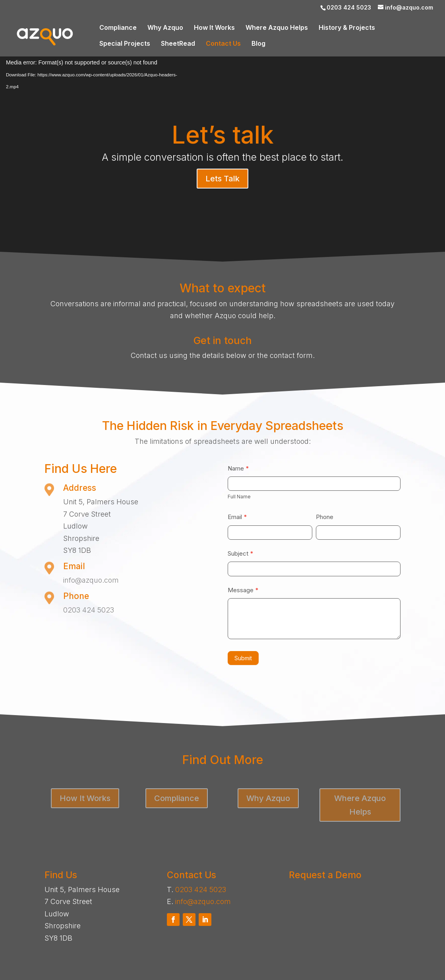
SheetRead (178, 44)
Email (237, 517)
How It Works (214, 28)
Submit (243, 658)
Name (238, 468)
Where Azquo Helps (277, 28)
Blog (258, 44)
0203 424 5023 (89, 610)
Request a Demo (325, 875)
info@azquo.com (91, 580)
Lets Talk (222, 179)
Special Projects (125, 44)
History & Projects (347, 28)
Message (243, 590)
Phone (325, 517)
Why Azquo (165, 28)
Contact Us (223, 44)
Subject (241, 553)
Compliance (118, 28)
